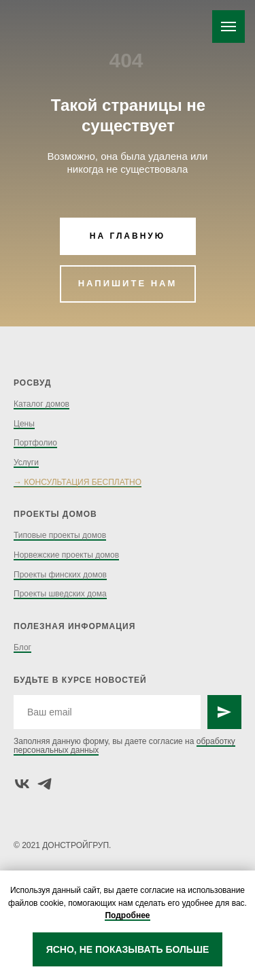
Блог (22, 647)
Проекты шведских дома (60, 594)
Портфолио (35, 443)
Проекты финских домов (60, 575)
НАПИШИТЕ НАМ (128, 283)
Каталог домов (41, 404)
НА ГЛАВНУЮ (128, 236)
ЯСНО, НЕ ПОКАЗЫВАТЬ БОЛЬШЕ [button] (128, 949)
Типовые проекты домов (60, 535)
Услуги (26, 462)
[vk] (22, 784)
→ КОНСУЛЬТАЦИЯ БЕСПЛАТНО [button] (78, 482)
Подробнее (127, 915)
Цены (24, 424)
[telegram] (45, 784)
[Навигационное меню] (228, 27)
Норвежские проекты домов (66, 555)
